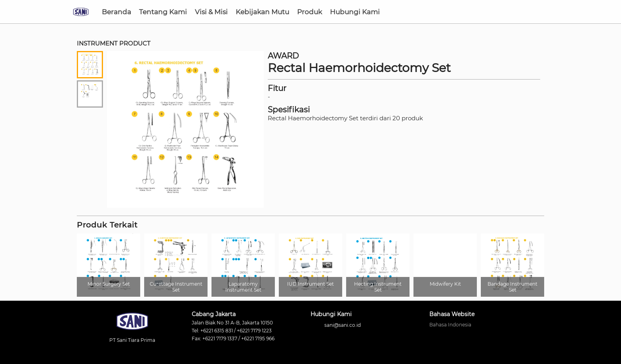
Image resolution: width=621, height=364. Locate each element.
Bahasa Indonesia (450, 325)
